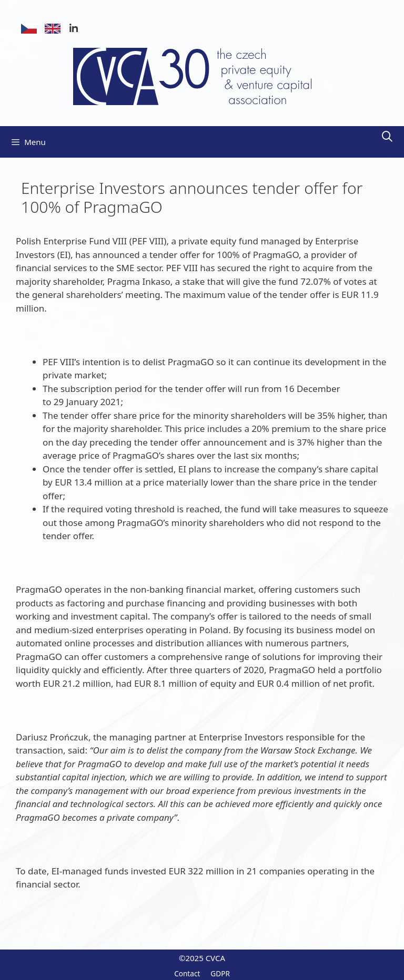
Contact (187, 973)
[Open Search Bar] (387, 137)
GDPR (220, 973)
